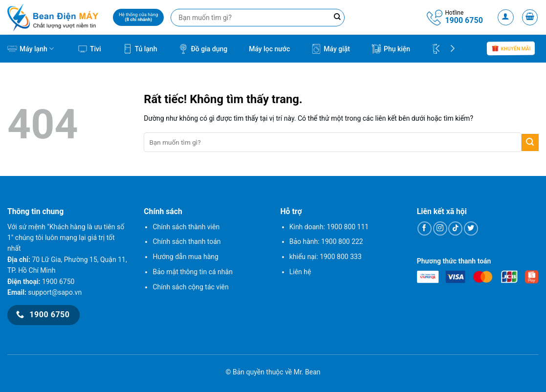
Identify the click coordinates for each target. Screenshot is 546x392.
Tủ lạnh (140, 49)
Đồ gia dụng (203, 49)
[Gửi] (530, 142)
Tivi (89, 49)
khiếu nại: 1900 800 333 (326, 257)
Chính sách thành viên (186, 227)
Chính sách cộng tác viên (190, 287)
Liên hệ (300, 272)
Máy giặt (331, 49)
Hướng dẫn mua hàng (185, 257)
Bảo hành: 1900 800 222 (326, 241)
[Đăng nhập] (506, 17)
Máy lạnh (31, 49)
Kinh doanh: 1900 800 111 (329, 227)
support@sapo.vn (55, 292)
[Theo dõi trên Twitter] (471, 229)
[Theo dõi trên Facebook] (425, 229)
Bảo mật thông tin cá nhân (192, 272)
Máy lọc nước (269, 49)
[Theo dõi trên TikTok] (455, 229)
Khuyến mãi (511, 49)
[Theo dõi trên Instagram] (440, 229)
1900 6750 (464, 20)
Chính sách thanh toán (186, 241)
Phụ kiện (391, 49)
